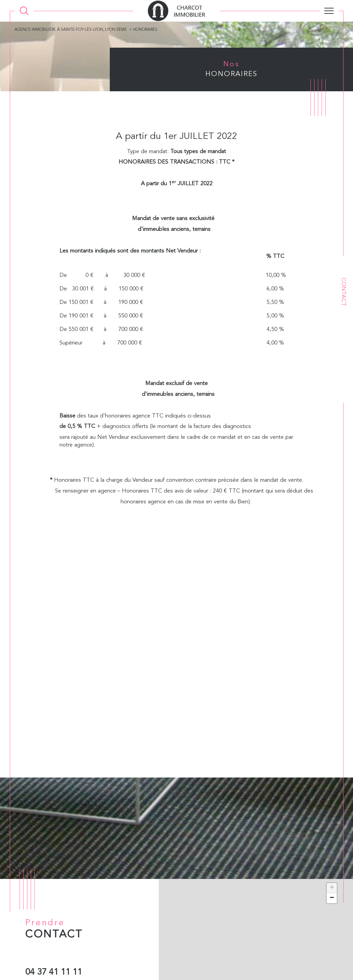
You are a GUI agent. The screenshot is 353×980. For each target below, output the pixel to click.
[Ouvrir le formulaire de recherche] (24, 11)
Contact (343, 292)
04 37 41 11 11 (54, 973)
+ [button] (332, 888)
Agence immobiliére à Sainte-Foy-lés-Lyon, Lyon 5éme (71, 30)
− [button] (332, 898)
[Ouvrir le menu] (329, 11)
